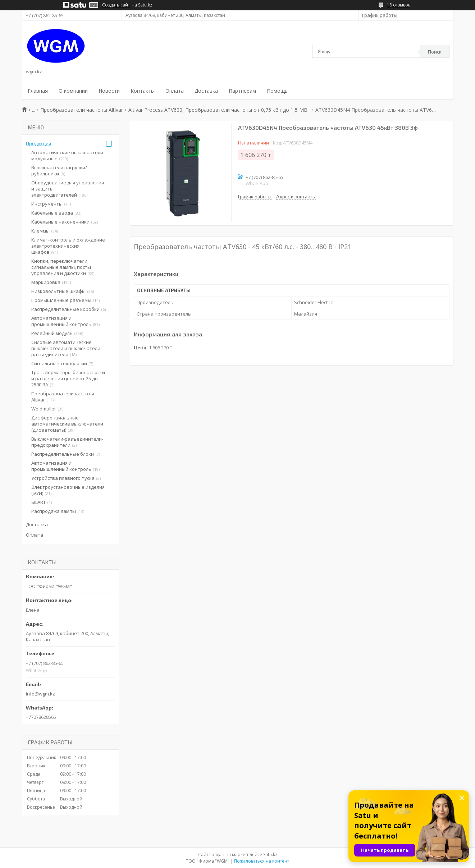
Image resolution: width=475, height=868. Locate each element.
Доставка (206, 91)
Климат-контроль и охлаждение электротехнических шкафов (68, 246)
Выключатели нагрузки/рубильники (59, 171)
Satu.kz (270, 855)
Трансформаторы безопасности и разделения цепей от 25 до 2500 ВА (68, 378)
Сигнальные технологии (59, 363)
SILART (38, 502)
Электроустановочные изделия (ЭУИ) (68, 490)
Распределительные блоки (63, 454)
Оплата (175, 91)
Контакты (143, 91)
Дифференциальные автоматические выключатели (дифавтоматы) (67, 424)
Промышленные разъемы (61, 300)
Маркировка (46, 282)
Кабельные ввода (52, 213)
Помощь (277, 91)
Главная (38, 91)
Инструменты (47, 204)
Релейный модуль (52, 333)
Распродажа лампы (54, 511)
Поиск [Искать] (435, 52)
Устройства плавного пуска (63, 478)
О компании (73, 91)
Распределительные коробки (65, 309)
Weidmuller (44, 409)
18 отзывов (399, 5)
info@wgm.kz (40, 694)
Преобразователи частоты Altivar (82, 110)
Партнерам (242, 91)
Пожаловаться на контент (262, 861)
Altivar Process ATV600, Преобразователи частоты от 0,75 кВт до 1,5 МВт (219, 110)
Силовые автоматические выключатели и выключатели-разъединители (67, 348)
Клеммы (40, 231)
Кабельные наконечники (60, 222)
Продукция (38, 143)
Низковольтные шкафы (58, 291)
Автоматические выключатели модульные (67, 155)
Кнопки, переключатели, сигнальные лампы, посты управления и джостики (61, 267)
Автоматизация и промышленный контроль (61, 321)
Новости (109, 91)
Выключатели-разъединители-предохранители (67, 442)
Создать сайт (116, 5)
